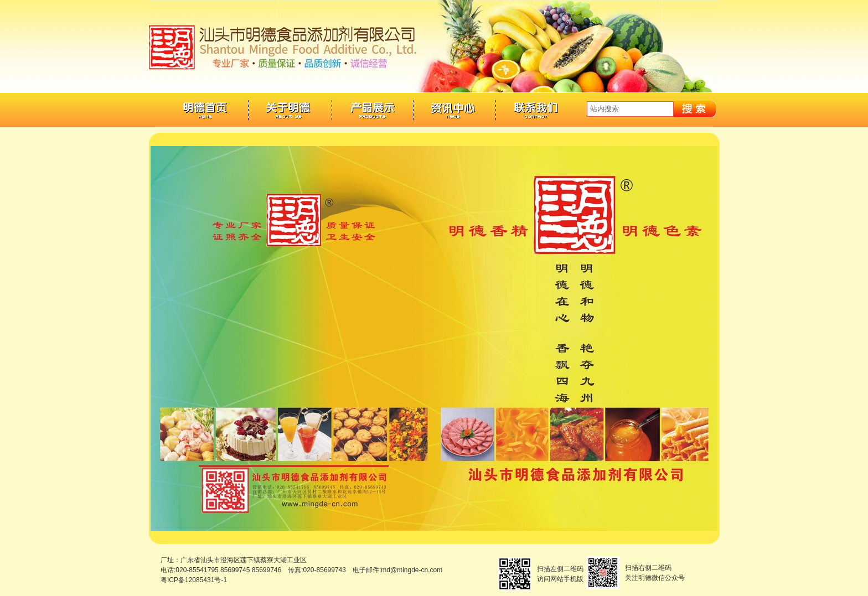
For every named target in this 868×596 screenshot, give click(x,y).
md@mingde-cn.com (412, 570)
